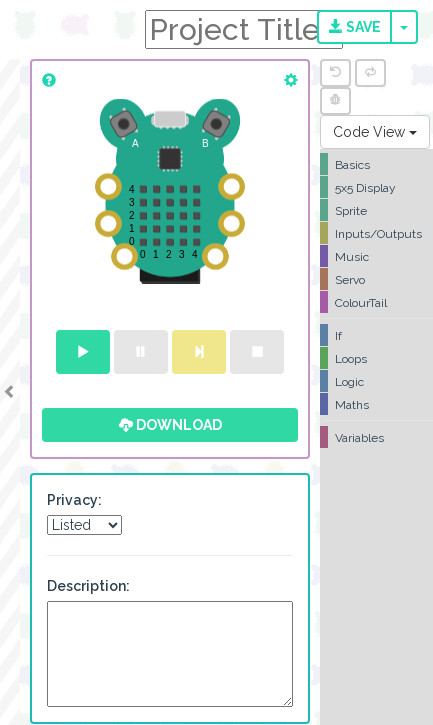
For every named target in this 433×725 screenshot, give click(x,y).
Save (355, 27)
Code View (375, 132)
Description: (88, 586)
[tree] (376, 301)
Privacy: (74, 500)
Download (170, 425)
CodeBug (72, 27)
